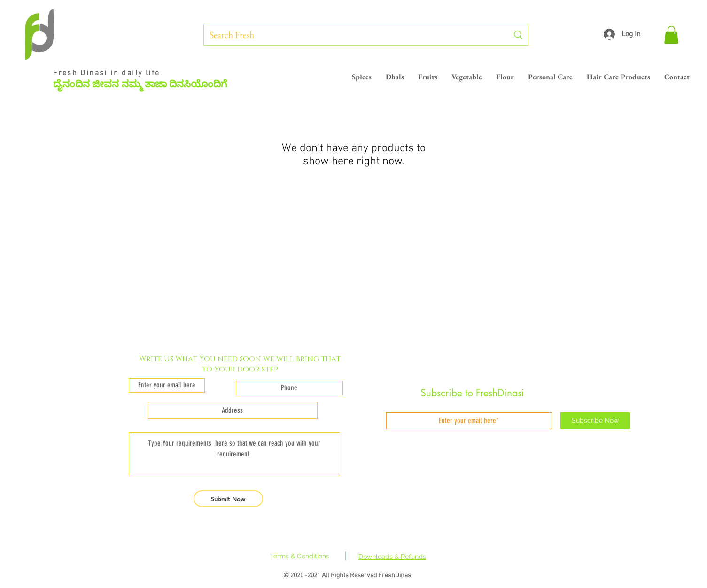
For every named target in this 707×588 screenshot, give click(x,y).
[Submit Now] (228, 499)
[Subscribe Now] (595, 421)
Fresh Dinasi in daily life (108, 73)
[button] (671, 35)
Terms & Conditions (300, 556)
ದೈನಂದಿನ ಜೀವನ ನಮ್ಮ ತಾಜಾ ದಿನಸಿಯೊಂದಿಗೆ (140, 84)
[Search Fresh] (352, 35)
